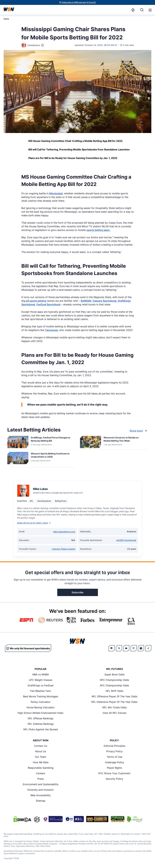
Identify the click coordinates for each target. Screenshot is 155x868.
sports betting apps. (98, 230)
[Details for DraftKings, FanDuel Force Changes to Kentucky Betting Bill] (18, 442)
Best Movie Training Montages (41, 696)
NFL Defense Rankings (41, 724)
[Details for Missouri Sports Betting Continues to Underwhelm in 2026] (18, 459)
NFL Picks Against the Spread (41, 729)
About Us (41, 751)
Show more (139, 431)
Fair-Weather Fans (41, 691)
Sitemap (41, 801)
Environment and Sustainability (41, 784)
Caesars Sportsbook (105, 301)
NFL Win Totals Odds (114, 707)
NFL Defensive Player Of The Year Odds (114, 702)
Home (6, 19)
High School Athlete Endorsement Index (41, 713)
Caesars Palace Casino (64, 549)
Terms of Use (114, 757)
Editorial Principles (114, 746)
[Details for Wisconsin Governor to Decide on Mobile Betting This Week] (91, 442)
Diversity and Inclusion (41, 790)
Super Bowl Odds (114, 674)
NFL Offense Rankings (41, 718)
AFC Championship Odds (114, 685)
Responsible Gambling (41, 768)
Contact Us (41, 746)
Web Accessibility (41, 795)
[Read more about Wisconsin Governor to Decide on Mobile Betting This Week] (124, 440)
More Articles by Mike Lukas (34, 523)
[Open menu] (150, 10)
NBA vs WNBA (41, 674)
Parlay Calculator (41, 702)
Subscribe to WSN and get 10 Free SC (79, 2)
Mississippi (56, 193)
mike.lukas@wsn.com (64, 532)
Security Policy (114, 779)
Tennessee (51, 330)
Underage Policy (114, 762)
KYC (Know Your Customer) (114, 773)
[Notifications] (133, 10)
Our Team (41, 757)
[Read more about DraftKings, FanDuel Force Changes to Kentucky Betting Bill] (52, 440)
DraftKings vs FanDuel (41, 685)
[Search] (142, 10)
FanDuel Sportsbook (48, 304)
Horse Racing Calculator (41, 707)
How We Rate (41, 762)
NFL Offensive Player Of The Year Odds (114, 696)
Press (41, 779)
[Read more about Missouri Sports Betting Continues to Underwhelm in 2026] (52, 456)
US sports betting (36, 301)
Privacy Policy (114, 751)
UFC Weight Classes (41, 680)
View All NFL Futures (114, 713)
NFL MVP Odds (114, 691)
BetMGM (86, 301)
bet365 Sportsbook (126, 540)
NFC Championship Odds (114, 680)
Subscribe (77, 592)
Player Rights (114, 768)
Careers (41, 773)
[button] (150, 10)
